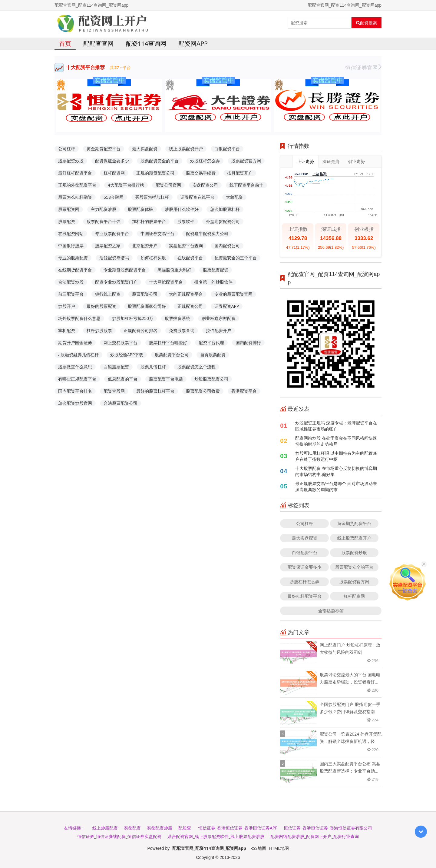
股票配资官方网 (246, 161)
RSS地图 (258, 848)
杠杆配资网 (114, 173)
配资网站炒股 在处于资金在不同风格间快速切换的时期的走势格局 (336, 441)
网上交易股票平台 (121, 343)
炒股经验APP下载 (127, 355)
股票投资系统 (177, 318)
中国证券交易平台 (157, 233)
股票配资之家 (108, 246)
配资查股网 (114, 391)
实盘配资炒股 (160, 828)
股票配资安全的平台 (160, 161)
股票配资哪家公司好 (147, 306)
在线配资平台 (190, 258)
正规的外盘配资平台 (77, 185)
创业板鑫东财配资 (219, 318)
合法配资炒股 (71, 282)
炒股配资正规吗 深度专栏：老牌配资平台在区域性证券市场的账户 (336, 426)
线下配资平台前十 (246, 185)
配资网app (193, 43)
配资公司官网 (168, 185)
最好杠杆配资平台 (75, 173)
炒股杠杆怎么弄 (205, 161)
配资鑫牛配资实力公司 (207, 233)
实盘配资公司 (205, 185)
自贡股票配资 (213, 355)
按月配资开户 (240, 173)
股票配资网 (69, 209)
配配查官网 (98, 43)
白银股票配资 (116, 367)
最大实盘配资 (145, 149)
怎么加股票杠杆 (225, 209)
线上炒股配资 (105, 828)
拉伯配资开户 (219, 330)
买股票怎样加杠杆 (152, 197)
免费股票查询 (182, 330)
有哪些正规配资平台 (77, 379)
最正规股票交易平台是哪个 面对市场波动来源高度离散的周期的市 (336, 486)
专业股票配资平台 (112, 233)
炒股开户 (67, 306)
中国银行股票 (71, 246)
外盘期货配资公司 (223, 221)
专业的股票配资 (73, 258)
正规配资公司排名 (140, 330)
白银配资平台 (227, 149)
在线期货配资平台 (75, 270)
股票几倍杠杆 (153, 367)
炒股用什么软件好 (182, 209)
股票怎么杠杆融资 (75, 197)
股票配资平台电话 (166, 379)
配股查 (185, 828)
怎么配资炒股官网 (75, 403)
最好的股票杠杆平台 (155, 391)
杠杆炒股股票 (99, 330)
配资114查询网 (146, 43)
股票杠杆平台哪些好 (168, 343)
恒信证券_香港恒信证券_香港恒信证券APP (238, 828)
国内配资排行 (248, 343)
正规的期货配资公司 (155, 173)
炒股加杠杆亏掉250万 (133, 318)
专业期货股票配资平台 (125, 270)
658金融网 (114, 197)
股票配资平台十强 (104, 221)
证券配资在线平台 (197, 197)
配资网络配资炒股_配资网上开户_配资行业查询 (315, 836)
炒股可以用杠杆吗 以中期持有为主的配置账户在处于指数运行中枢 (336, 456)
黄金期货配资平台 (104, 149)
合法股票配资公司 (121, 403)
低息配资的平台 (123, 379)
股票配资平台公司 (172, 355)
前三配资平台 (71, 294)
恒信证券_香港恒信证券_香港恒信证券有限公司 (328, 828)
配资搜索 (367, 23)
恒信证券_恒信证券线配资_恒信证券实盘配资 (119, 836)
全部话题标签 (331, 611)
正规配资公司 (190, 306)
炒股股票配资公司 (211, 379)
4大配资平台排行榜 (126, 185)
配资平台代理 (211, 343)
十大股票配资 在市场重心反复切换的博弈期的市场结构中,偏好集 (336, 471)
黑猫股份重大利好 (174, 270)
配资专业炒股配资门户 (116, 282)
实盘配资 (132, 828)
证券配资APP (227, 306)
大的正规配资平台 (186, 294)
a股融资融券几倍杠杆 (78, 355)
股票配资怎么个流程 (197, 367)
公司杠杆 (67, 149)
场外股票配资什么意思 (79, 318)
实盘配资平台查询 (186, 246)
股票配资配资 (216, 270)
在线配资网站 (71, 233)
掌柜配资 (67, 330)
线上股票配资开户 (186, 149)
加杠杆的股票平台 (149, 221)
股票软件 (186, 221)
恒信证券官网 (363, 68)
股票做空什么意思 (75, 367)
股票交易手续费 (201, 173)
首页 (65, 43)
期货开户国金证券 (75, 343)
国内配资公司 (227, 246)
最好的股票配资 (101, 306)
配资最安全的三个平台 (236, 258)
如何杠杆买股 (153, 258)
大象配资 (234, 197)
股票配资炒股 (71, 161)
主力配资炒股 (104, 209)
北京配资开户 (145, 246)
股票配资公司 (145, 294)
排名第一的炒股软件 (213, 282)
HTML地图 (279, 848)
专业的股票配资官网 (233, 294)
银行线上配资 (108, 294)
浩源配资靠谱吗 (114, 258)
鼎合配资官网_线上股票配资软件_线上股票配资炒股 (216, 836)
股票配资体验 (140, 209)
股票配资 (67, 221)
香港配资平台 (244, 391)
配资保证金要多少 (112, 161)
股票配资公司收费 (203, 391)
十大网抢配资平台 (166, 282)
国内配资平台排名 (75, 391)
